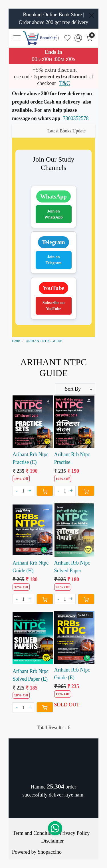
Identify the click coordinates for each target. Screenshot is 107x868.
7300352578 (76, 118)
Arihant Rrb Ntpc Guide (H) (31, 567)
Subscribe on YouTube (53, 306)
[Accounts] (78, 38)
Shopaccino (50, 852)
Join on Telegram (53, 260)
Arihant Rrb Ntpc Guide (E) (72, 674)
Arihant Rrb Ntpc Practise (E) (31, 458)
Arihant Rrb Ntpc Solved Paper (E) (31, 675)
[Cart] (45, 491)
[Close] (92, 15)
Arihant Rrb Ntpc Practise (72, 458)
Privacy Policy (75, 833)
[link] (57, 38)
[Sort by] (75, 389)
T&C (65, 83)
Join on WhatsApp (53, 214)
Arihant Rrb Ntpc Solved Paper (72, 567)
